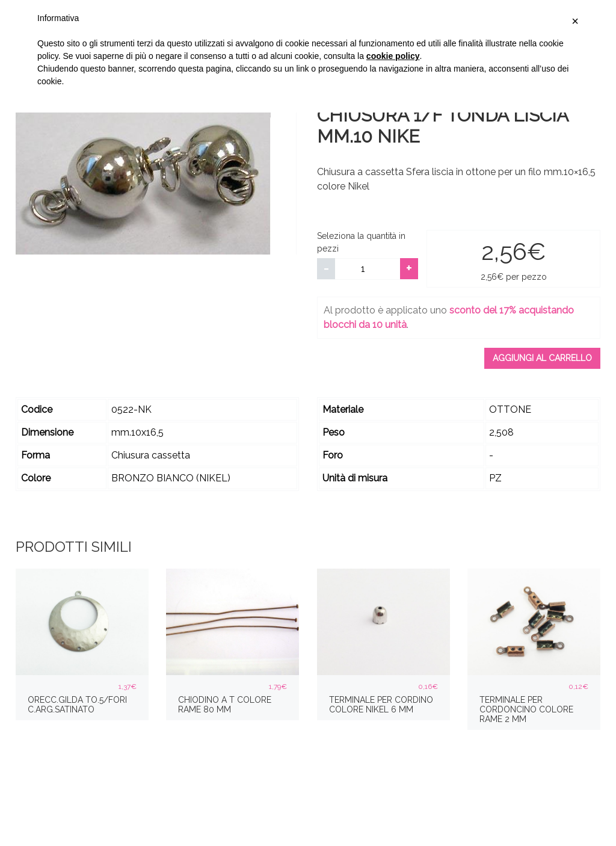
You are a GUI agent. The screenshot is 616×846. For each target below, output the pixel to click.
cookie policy (393, 56)
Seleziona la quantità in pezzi (361, 242)
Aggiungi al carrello (542, 358)
